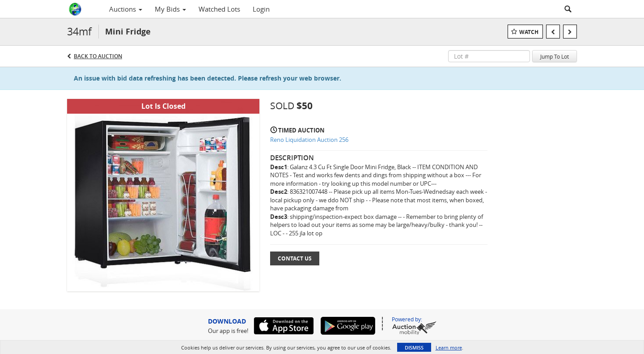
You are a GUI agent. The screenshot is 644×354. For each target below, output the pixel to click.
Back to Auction (98, 56)
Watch (529, 32)
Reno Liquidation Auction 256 (309, 140)
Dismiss (414, 348)
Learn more (449, 348)
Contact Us (295, 258)
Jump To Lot (555, 56)
